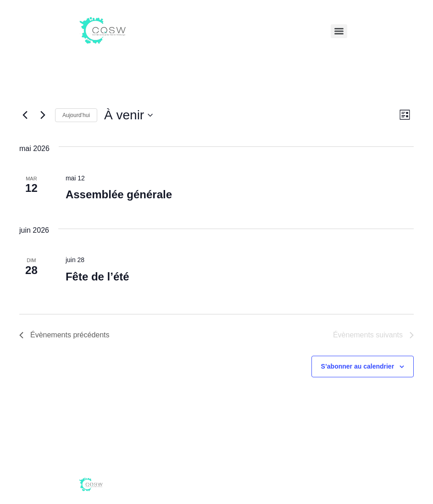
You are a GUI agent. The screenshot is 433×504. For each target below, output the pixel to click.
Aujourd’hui (76, 115)
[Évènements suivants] (43, 115)
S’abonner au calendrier (358, 366)
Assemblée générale (119, 194)
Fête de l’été (97, 277)
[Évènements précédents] (25, 115)
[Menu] (339, 31)
